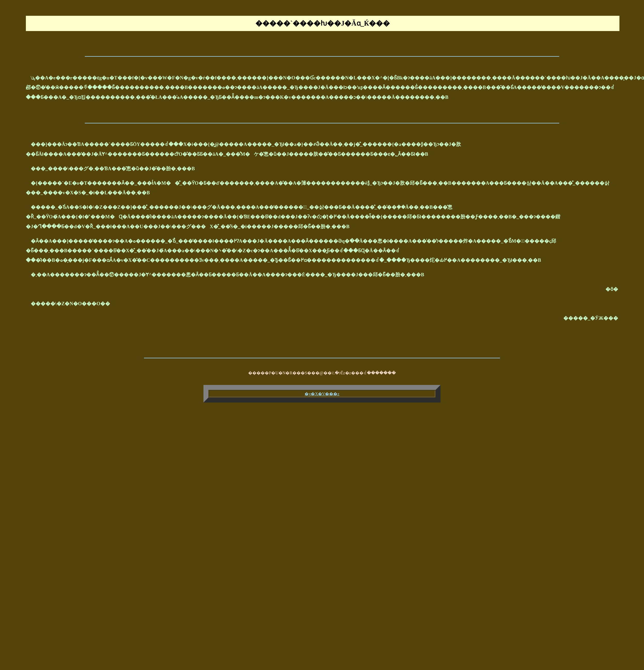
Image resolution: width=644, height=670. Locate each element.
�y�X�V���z (322, 394)
